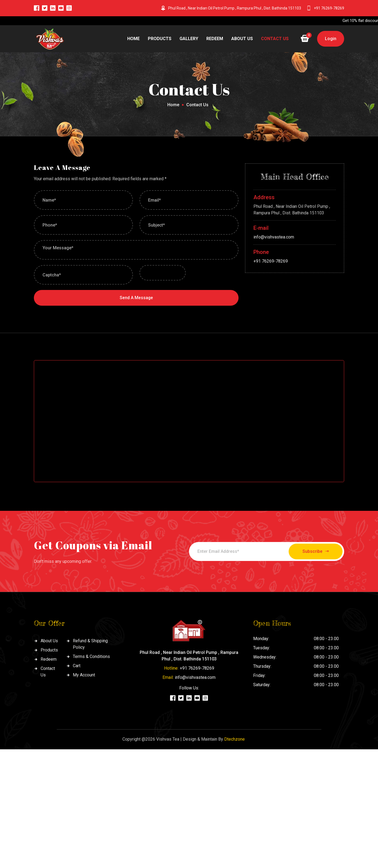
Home (133, 39)
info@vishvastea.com (274, 237)
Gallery (189, 39)
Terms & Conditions (91, 657)
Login (331, 39)
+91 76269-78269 (329, 8)
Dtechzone (234, 739)
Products (160, 39)
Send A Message (136, 298)
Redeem (215, 39)
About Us (242, 39)
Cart (77, 666)
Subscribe (314, 552)
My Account (84, 675)
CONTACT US (275, 39)
